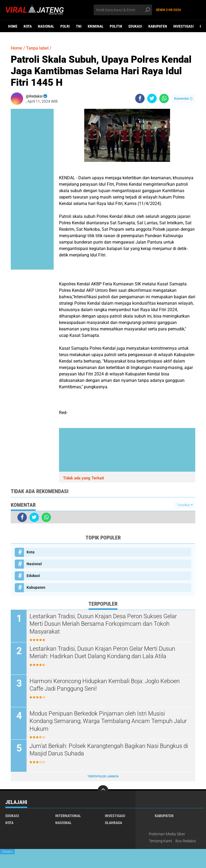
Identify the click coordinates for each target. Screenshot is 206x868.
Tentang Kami (160, 841)
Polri (65, 26)
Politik (116, 26)
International (68, 816)
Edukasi (135, 26)
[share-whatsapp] (164, 98)
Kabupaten (158, 26)
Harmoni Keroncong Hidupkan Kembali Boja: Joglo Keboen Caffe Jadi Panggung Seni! (105, 685)
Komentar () (183, 98)
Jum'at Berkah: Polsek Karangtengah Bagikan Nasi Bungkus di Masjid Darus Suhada (109, 750)
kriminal (96, 26)
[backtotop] (103, 791)
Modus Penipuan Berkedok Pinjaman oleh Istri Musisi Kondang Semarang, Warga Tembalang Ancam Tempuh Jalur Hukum (108, 721)
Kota (28, 26)
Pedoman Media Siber (167, 834)
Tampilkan (185, 505)
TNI (79, 26)
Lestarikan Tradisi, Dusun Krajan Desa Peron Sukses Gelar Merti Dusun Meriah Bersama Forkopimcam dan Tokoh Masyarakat (103, 624)
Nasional (46, 26)
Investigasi (183, 26)
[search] (123, 10)
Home (13, 26)
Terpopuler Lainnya (103, 776)
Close (7, 852)
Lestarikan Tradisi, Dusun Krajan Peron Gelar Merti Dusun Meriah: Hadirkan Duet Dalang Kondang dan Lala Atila (102, 653)
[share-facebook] (140, 98)
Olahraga (113, 823)
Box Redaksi (186, 841)
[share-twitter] (152, 98)
